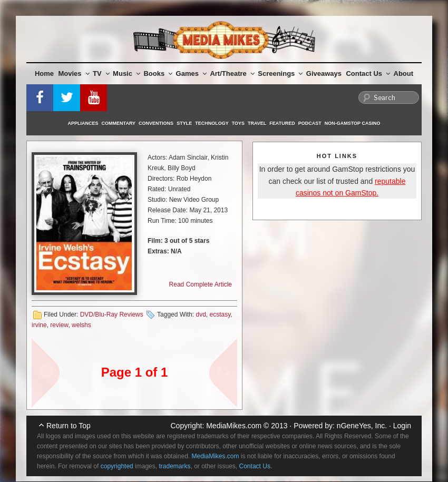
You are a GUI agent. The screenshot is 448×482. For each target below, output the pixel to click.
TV (101, 73)
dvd (201, 314)
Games (191, 73)
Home (44, 73)
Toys (238, 123)
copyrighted (117, 466)
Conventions (156, 123)
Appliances (83, 123)
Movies (74, 73)
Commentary (119, 123)
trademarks (174, 466)
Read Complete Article (201, 284)
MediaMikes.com (234, 426)
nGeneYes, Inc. (362, 426)
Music (126, 73)
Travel (257, 123)
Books (158, 73)
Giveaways (324, 73)
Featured (282, 123)
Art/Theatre (232, 73)
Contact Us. (256, 466)
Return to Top (69, 426)
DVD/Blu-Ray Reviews (112, 314)
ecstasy (220, 314)
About (404, 73)
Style (184, 123)
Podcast (310, 123)
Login (402, 426)
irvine (39, 325)
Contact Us (368, 73)
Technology (212, 123)
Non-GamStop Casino (353, 123)
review (59, 325)
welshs (81, 325)
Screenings (280, 73)
